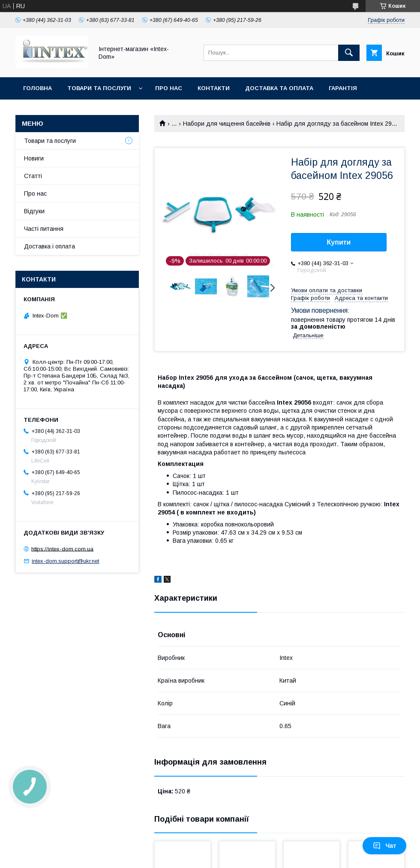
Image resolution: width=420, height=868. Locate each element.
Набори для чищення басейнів (227, 124)
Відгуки (34, 211)
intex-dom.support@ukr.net (65, 561)
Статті (33, 176)
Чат (384, 846)
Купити (339, 242)
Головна (37, 88)
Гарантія (343, 88)
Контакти (214, 88)
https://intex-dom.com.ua (62, 549)
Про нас (169, 88)
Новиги (34, 158)
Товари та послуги (99, 88)
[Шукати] (349, 53)
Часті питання (44, 229)
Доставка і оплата (49, 246)
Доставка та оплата (279, 88)
